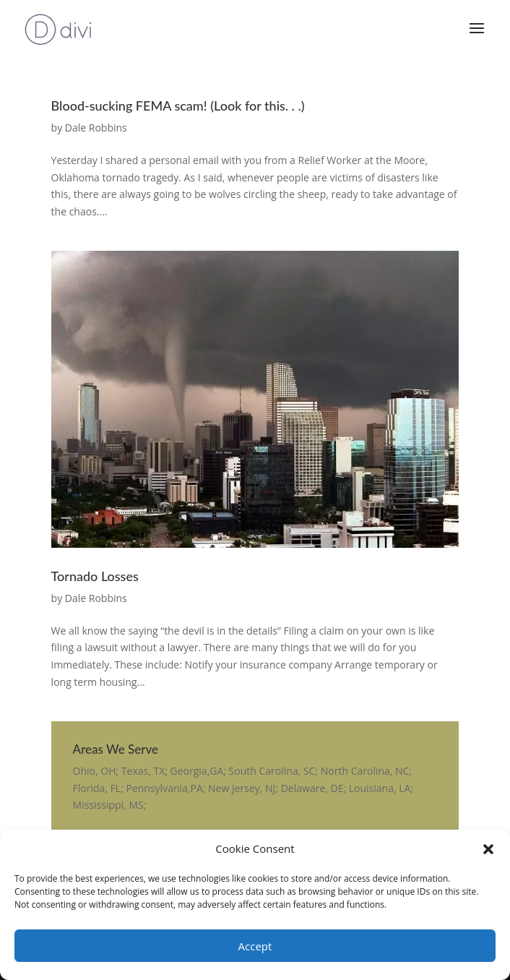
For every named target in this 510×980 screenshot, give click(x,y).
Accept (255, 946)
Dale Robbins (96, 128)
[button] (488, 849)
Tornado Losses (95, 576)
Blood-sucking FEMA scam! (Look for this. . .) (178, 106)
